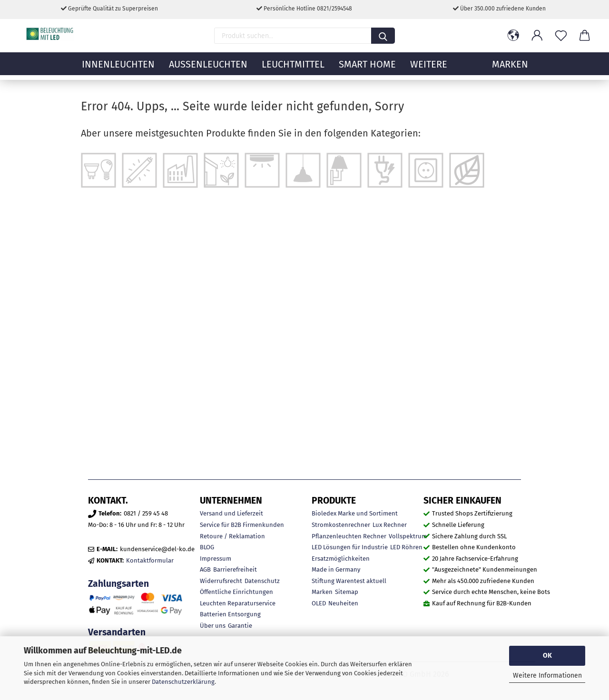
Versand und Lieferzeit (231, 513)
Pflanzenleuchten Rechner (349, 536)
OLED (319, 603)
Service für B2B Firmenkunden (242, 525)
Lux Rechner (390, 525)
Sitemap (347, 592)
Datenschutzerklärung (183, 682)
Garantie (240, 626)
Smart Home (367, 69)
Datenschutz (262, 581)
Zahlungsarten (118, 584)
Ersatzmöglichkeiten (341, 559)
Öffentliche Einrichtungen (236, 592)
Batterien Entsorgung (230, 614)
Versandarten (117, 632)
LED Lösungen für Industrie (350, 547)
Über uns (213, 626)
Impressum (216, 559)
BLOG (207, 547)
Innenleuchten (118, 69)
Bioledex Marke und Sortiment (355, 513)
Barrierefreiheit (235, 569)
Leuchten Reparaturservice (238, 603)
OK (547, 656)
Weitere (429, 69)
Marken (322, 592)
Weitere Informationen (547, 676)
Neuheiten (343, 603)
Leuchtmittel (293, 69)
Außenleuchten (208, 69)
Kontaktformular (150, 560)
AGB (205, 569)
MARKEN (510, 69)
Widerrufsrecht (221, 581)
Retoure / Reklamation (232, 536)
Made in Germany (336, 569)
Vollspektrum (408, 536)
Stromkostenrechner (341, 525)
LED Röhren (406, 547)
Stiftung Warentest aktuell (349, 581)
